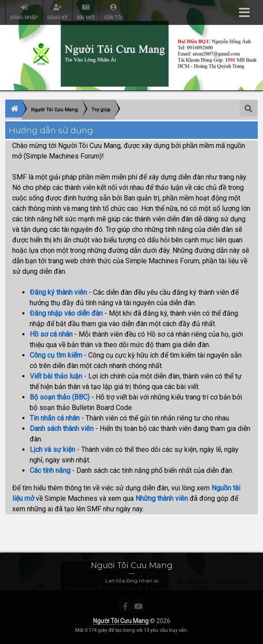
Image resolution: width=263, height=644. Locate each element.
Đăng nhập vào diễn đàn (66, 313)
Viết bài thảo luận (56, 376)
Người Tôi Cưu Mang (121, 621)
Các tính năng (50, 470)
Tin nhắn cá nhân (55, 418)
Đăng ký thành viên (58, 292)
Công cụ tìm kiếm (56, 355)
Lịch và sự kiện (52, 449)
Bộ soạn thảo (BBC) (60, 397)
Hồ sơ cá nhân (51, 334)
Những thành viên (162, 498)
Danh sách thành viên (62, 429)
